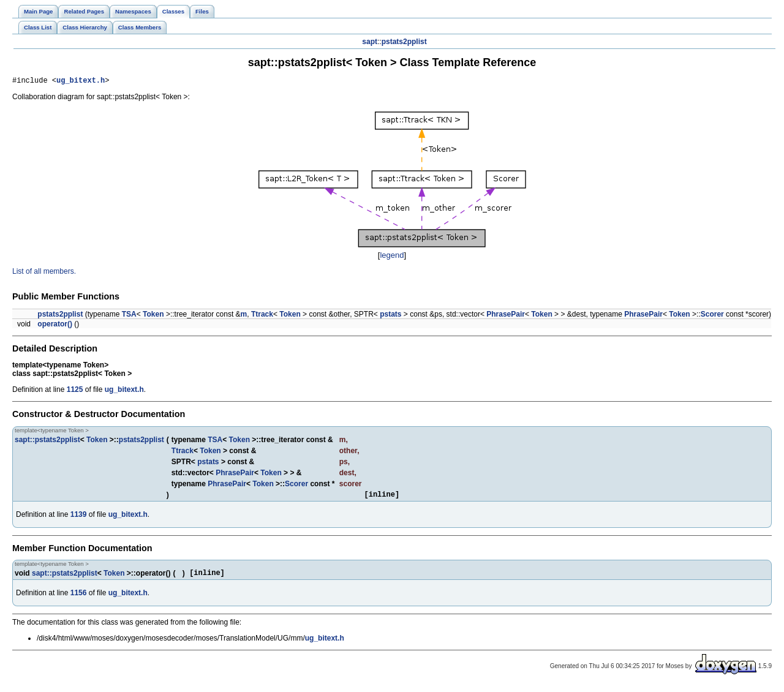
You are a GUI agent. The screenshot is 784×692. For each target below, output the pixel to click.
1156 (79, 598)
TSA (129, 316)
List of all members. (44, 273)
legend (392, 257)
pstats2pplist (404, 42)
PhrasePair (506, 316)
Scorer (712, 316)
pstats (390, 316)
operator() (55, 326)
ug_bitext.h (81, 82)
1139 (79, 518)
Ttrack (262, 316)
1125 (75, 391)
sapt (370, 42)
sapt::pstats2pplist (47, 442)
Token (153, 316)
